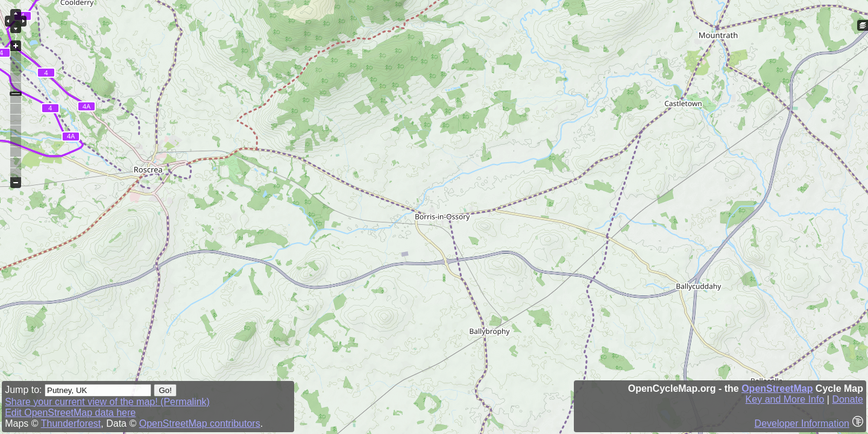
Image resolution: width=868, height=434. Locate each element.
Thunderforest (71, 423)
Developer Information (802, 423)
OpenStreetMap (777, 388)
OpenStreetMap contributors (200, 423)
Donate (848, 399)
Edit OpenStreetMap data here (70, 413)
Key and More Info (785, 399)
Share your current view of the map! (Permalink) (107, 402)
